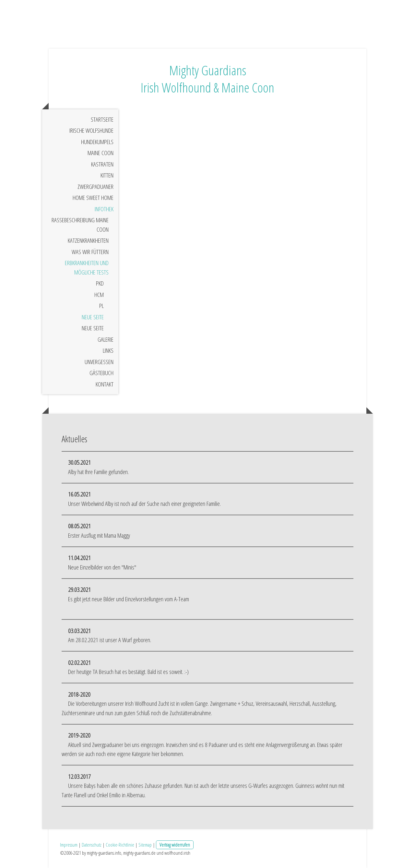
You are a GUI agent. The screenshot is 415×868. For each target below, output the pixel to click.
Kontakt (105, 384)
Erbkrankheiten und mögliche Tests (87, 268)
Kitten (107, 175)
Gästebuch (101, 373)
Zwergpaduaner (95, 187)
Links (108, 350)
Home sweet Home (93, 198)
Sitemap (145, 845)
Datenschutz (92, 845)
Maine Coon (101, 153)
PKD (100, 283)
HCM (99, 295)
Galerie (106, 339)
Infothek (104, 209)
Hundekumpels (97, 142)
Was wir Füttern (90, 252)
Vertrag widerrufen (175, 845)
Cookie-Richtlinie (120, 845)
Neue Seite (93, 317)
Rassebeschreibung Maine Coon (80, 225)
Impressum (69, 845)
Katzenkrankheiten (88, 240)
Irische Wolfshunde (91, 130)
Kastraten (102, 164)
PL (101, 306)
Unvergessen (99, 362)
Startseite (102, 119)
